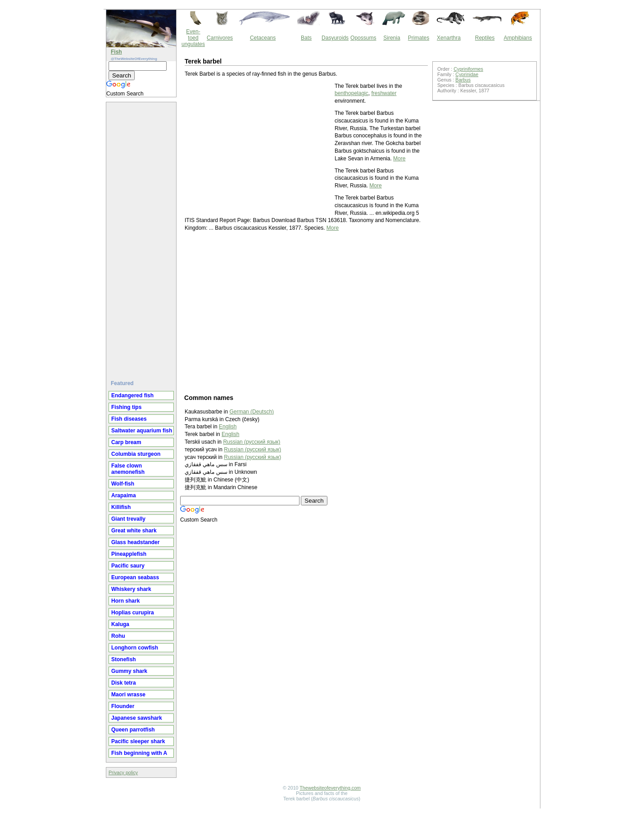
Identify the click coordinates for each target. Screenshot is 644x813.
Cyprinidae (467, 74)
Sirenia (392, 38)
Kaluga (120, 624)
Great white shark (134, 531)
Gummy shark (129, 671)
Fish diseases (129, 419)
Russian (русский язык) (252, 442)
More (399, 159)
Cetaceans (263, 38)
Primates (419, 38)
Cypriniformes (468, 69)
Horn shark (125, 601)
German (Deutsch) (252, 412)
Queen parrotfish (133, 730)
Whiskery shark (131, 589)
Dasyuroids (335, 38)
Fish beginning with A (139, 753)
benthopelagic (351, 93)
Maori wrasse (128, 695)
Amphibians (518, 38)
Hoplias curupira (133, 613)
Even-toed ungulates (193, 38)
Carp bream (126, 442)
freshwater (384, 93)
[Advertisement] (142, 237)
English (228, 427)
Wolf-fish (123, 484)
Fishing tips (126, 407)
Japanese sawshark (137, 718)
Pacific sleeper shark (138, 741)
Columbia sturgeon (136, 454)
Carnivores (220, 38)
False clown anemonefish (128, 469)
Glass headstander (135, 542)
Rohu (118, 636)
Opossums (363, 38)
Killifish (121, 507)
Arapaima (124, 495)
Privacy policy (123, 772)
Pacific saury (128, 566)
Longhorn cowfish (135, 648)
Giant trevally (128, 519)
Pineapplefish (129, 554)
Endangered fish (132, 395)
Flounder (123, 706)
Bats (306, 38)
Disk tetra (124, 683)
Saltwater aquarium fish (142, 431)
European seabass (135, 577)
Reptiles (485, 38)
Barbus (463, 80)
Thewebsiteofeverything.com (330, 788)
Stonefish (124, 659)
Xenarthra (449, 38)
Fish (116, 52)
